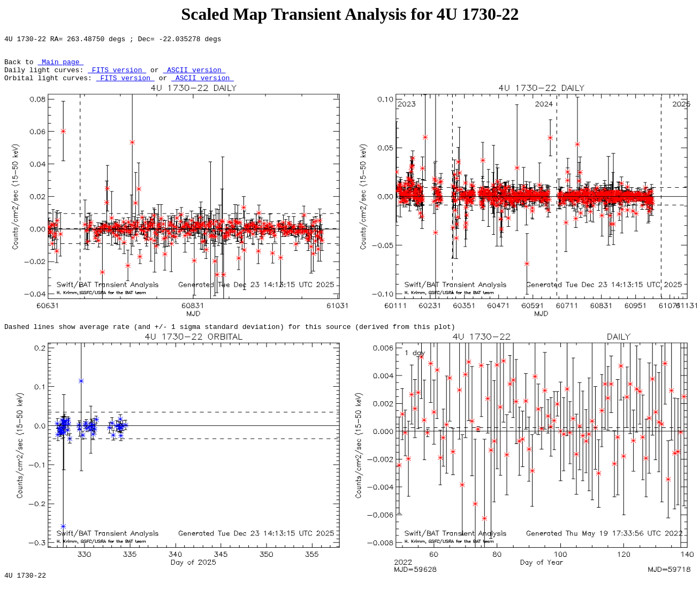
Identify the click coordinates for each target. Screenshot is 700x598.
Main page (60, 66)
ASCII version (194, 76)
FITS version (117, 76)
